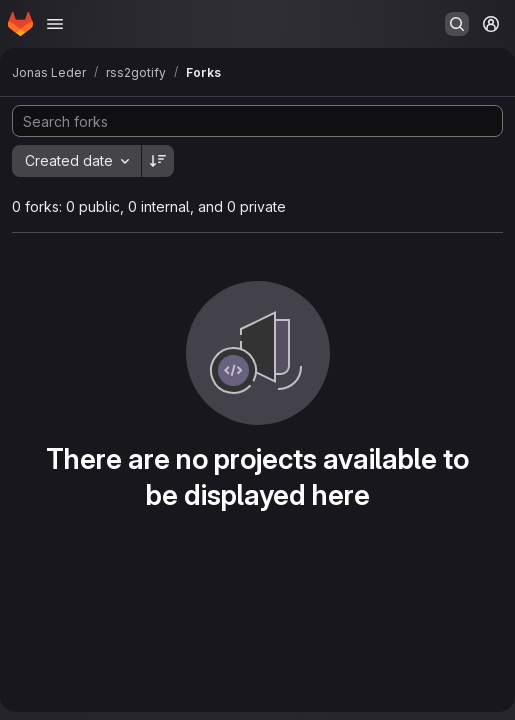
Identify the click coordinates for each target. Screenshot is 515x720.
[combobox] (76, 161)
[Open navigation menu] (55, 24)
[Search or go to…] (457, 24)
